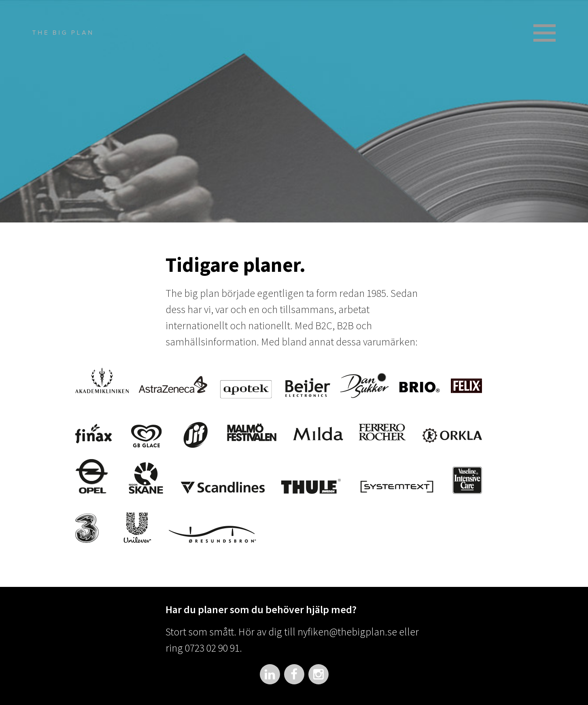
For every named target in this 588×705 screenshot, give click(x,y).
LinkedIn (270, 674)
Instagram (318, 674)
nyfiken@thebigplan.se (347, 632)
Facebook (294, 674)
